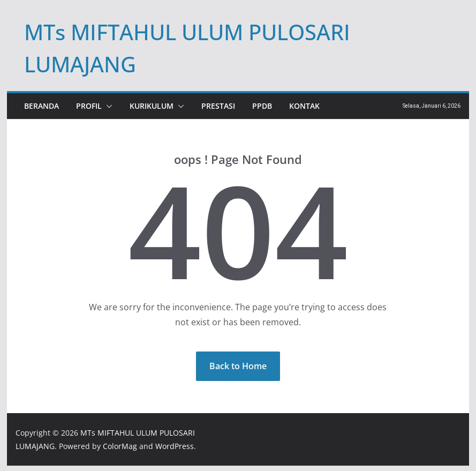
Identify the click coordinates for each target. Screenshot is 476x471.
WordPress (175, 446)
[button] (107, 106)
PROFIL (89, 106)
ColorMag (120, 446)
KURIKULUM (152, 106)
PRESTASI (218, 106)
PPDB (262, 106)
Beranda (41, 106)
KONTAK (304, 106)
